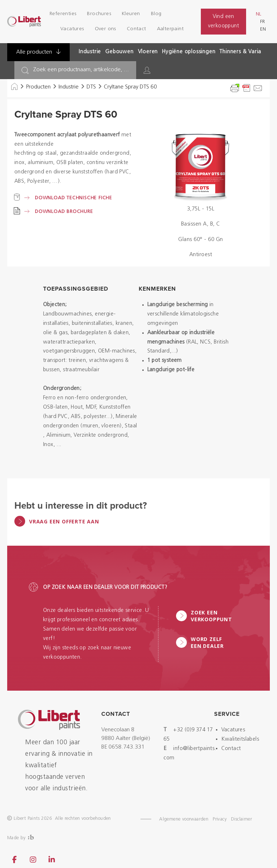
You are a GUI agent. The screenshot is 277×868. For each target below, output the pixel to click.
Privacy (220, 819)
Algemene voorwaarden (184, 819)
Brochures (99, 14)
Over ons (105, 29)
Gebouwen (119, 52)
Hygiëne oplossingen (189, 52)
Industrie (90, 52)
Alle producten (38, 52)
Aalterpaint (170, 29)
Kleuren (131, 14)
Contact (137, 29)
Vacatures (72, 29)
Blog (156, 14)
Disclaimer (241, 819)
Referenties (63, 14)
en (263, 29)
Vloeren (148, 52)
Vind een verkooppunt (223, 21)
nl (258, 14)
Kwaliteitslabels (240, 739)
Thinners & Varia (240, 52)
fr (262, 22)
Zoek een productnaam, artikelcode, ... (81, 70)
